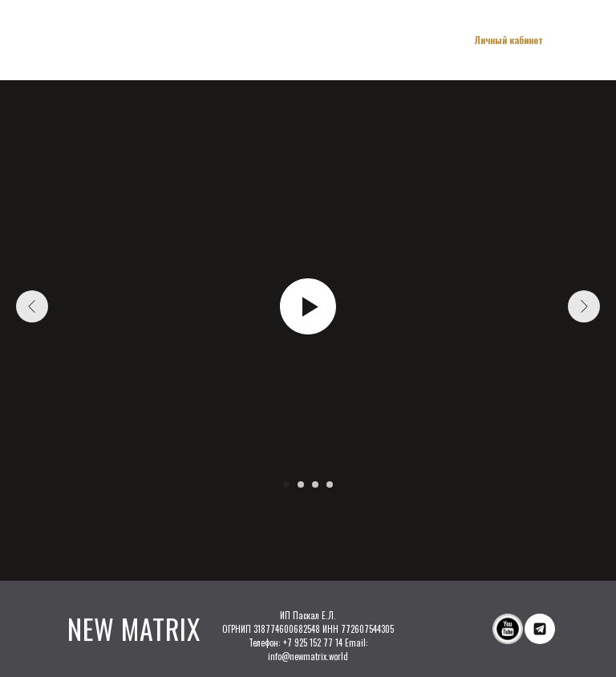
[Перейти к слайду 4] (330, 484)
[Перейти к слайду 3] (315, 484)
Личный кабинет (509, 40)
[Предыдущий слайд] (32, 306)
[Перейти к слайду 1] (286, 484)
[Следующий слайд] (584, 306)
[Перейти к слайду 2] (301, 484)
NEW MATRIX (134, 628)
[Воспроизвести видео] (308, 306)
